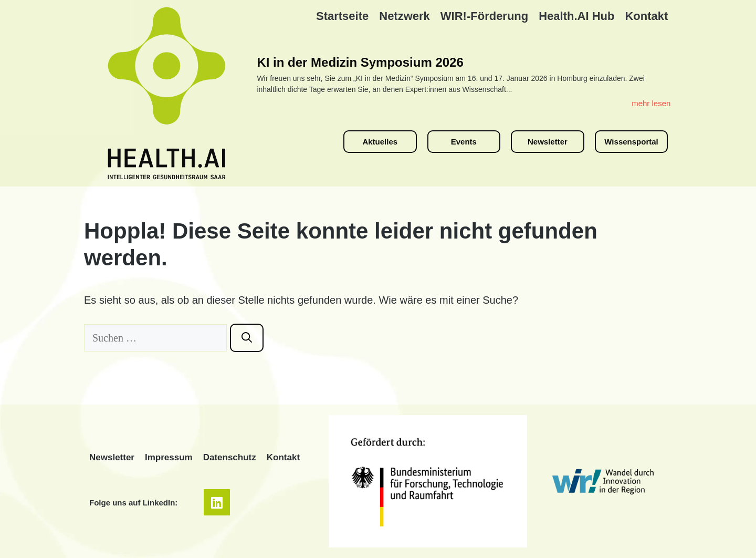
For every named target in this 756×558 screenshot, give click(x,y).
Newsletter (112, 457)
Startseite (342, 16)
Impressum (169, 457)
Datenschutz (230, 457)
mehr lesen (651, 103)
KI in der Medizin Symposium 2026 (360, 62)
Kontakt (646, 16)
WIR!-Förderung (484, 16)
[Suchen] (247, 338)
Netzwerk (405, 16)
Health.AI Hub (576, 16)
